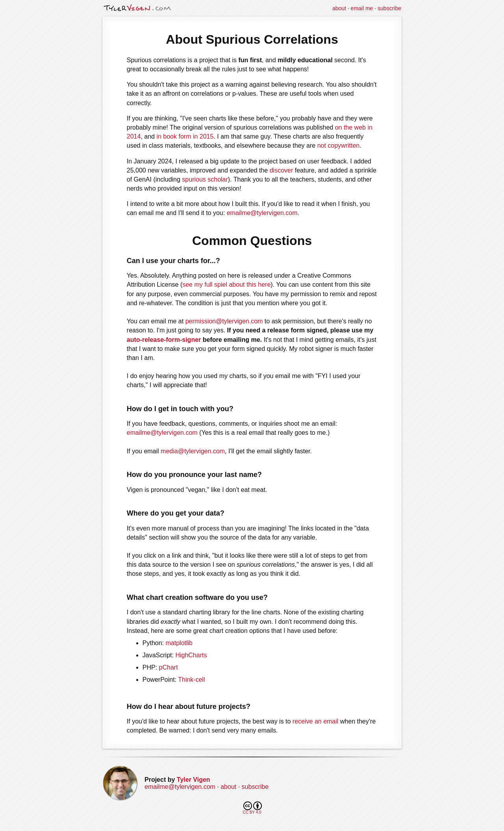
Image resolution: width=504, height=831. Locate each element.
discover (282, 170)
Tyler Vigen (194, 780)
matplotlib (179, 643)
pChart (169, 667)
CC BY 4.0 (252, 808)
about (339, 8)
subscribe (389, 8)
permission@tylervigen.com (224, 321)
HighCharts (191, 655)
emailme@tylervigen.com (262, 213)
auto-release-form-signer (164, 340)
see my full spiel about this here (226, 285)
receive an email (316, 721)
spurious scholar (205, 179)
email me (362, 8)
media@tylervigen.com (193, 451)
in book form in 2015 (185, 136)
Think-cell (191, 680)
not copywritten (339, 146)
